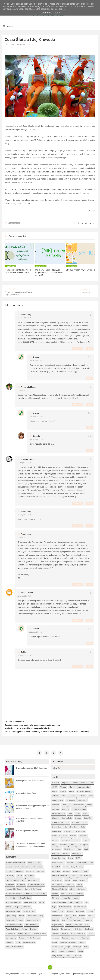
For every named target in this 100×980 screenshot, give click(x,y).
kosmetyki (21, 884)
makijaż (17, 906)
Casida (77, 813)
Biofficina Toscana (79, 808)
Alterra (55, 791)
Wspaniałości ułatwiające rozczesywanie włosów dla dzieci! (33, 806)
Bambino (56, 804)
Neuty (54, 910)
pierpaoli (78, 955)
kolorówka (10, 884)
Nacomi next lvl (76, 902)
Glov (79, 848)
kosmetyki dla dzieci (36, 884)
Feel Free (76, 839)
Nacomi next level (59, 902)
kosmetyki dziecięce (14, 893)
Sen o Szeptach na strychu (27, 830)
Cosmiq (78, 817)
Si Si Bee (78, 928)
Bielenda (66, 808)
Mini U (79, 884)
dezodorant (38, 866)
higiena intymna (33, 879)
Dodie (83, 826)
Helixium (66, 853)
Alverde (63, 791)
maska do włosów (13, 910)
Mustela (67, 897)
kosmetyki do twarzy (33, 888)
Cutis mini (88, 817)
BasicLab (56, 808)
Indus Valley (82, 862)
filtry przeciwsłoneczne (15, 879)
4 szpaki (55, 782)
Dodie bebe (57, 831)
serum (22, 937)
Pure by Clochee (75, 919)
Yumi (86, 946)
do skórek (30, 871)
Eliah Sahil (83, 835)
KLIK (94, 211)
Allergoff (72, 786)
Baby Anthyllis (57, 799)
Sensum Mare (66, 928)
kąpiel (8, 906)
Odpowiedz (77, 349)
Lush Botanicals (85, 875)
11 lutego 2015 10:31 (36, 360)
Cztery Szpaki (57, 822)
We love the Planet (68, 942)
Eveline (55, 839)
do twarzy (10, 875)
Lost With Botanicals (60, 875)
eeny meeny (57, 955)
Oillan (62, 910)
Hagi (86, 848)
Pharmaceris (57, 915)
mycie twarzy (11, 915)
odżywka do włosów (14, 924)
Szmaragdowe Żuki (78, 933)
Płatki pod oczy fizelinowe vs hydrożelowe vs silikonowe (18, 271)
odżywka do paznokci (14, 919)
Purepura (88, 919)
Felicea (86, 839)
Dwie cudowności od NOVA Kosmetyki (32, 767)
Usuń (89, 349)
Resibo (69, 924)
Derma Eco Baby (71, 826)
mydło (22, 915)
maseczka (26, 906)
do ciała (9, 871)
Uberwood (75, 937)
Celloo (86, 813)
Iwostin (65, 866)
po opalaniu (11, 933)
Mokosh (55, 893)
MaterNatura (57, 884)
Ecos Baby (56, 835)
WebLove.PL (89, 973)
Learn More (46, 13)
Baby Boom (70, 799)
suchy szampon (34, 937)
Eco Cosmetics (79, 831)
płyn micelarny (24, 933)
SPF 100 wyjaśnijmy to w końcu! (81, 270)
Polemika (56, 919)
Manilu (68, 879)
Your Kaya (77, 946)
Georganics (57, 848)
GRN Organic (83, 844)
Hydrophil (71, 862)
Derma (84, 822)
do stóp (40, 871)
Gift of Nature (69, 848)
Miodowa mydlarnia (60, 888)
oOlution (68, 955)
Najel (54, 906)
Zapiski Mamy (27, 593)
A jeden (75, 782)
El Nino (73, 835)
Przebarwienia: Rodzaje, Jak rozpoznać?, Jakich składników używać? (49, 272)
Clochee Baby (67, 817)
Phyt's (67, 915)
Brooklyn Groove (59, 813)
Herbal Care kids (59, 857)
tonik (18, 942)
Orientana (80, 910)
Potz (64, 919)
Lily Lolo (76, 871)
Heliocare (56, 853)
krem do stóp (11, 897)
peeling (24, 928)
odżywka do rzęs (33, 919)
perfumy (33, 928)
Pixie (74, 915)
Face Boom (65, 839)
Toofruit (65, 937)
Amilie (71, 791)
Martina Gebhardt (80, 879)
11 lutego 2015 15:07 (24, 515)
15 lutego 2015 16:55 (24, 655)
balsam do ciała (34, 862)
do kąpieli (19, 871)
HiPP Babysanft (58, 862)
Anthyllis (55, 795)
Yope (68, 946)
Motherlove (56, 897)
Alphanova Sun (84, 786)
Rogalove (78, 924)
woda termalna (29, 942)
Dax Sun (75, 822)
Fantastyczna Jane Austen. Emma (30, 780)
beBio (80, 950)
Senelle (55, 928)
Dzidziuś (67, 831)
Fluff (54, 844)
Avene (73, 795)
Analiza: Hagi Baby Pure (26, 792)
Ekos (65, 835)
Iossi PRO (56, 866)
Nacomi (76, 897)
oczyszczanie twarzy (35, 915)
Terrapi (91, 933)
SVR (87, 924)
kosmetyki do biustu (14, 888)
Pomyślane (15, 223)
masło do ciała (29, 910)
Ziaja (54, 950)
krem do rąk (41, 893)
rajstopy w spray (39, 933)
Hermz (71, 857)
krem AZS (28, 893)
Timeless (56, 937)
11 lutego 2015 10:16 (24, 390)
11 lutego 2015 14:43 (24, 463)
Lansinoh (67, 871)
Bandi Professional (77, 804)
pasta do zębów (12, 928)
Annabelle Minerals (84, 791)
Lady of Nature (77, 866)
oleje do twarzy (31, 924)
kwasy (42, 902)
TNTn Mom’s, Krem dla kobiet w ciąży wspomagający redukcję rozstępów (31, 844)
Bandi (64, 804)
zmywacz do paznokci (14, 946)
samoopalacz (11, 937)
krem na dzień (25, 897)
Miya (72, 888)
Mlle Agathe (81, 888)
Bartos (89, 804)
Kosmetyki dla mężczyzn (15, 862)
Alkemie (63, 786)
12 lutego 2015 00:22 (24, 596)
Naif (87, 902)
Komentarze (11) (23, 45)
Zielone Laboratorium (67, 950)
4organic (65, 782)
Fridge (72, 844)
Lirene (85, 871)
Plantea (82, 915)
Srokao (36, 357)
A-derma (84, 782)
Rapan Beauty (58, 924)
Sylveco (65, 933)
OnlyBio (70, 910)
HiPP (78, 857)
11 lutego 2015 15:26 (24, 537)
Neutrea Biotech (80, 906)
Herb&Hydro (77, 853)
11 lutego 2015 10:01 (24, 318)
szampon (9, 942)
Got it (57, 13)
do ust (20, 875)
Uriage (55, 942)
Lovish (73, 875)
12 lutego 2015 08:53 (36, 632)
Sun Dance (89, 928)
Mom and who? (67, 893)
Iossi (91, 862)
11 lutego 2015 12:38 (36, 439)
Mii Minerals (69, 884)
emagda (36, 436)
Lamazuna (56, 871)
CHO (70, 813)
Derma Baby (57, 826)
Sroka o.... (34, 973)
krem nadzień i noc (13, 902)
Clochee (55, 817)
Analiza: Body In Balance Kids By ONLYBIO (30, 819)
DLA (67, 822)
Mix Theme (66, 973)
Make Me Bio (57, 879)
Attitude (64, 795)
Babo (91, 795)
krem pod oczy (30, 902)
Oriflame (90, 910)
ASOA (55, 786)
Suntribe (55, 933)
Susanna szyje (27, 459)
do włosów (30, 875)
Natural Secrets (65, 906)
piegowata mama (28, 387)
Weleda (82, 942)
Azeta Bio (82, 795)
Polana (91, 915)
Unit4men (85, 937)
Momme (79, 893)
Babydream (82, 799)
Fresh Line (63, 844)
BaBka (24, 652)
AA (92, 782)
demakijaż (26, 866)
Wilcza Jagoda (58, 946)
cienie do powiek (13, 866)
